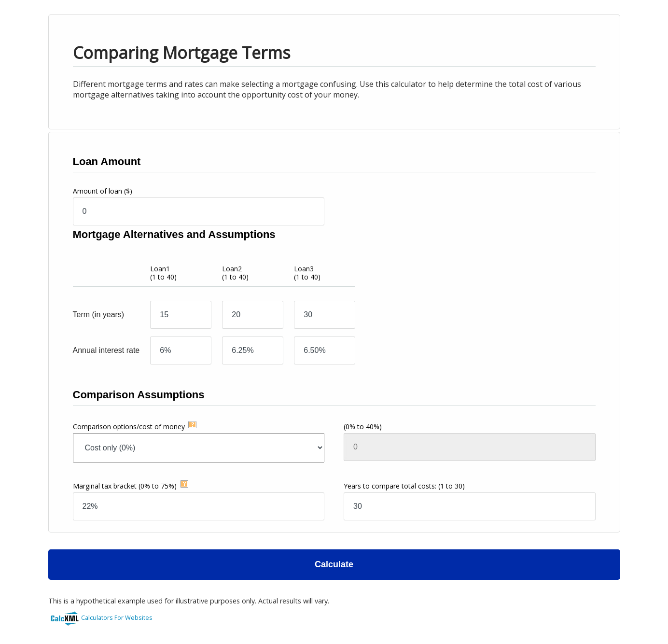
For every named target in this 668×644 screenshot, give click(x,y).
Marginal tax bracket (125, 486)
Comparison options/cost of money (129, 427)
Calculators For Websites (117, 617)
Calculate (334, 564)
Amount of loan (103, 191)
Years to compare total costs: (404, 486)
